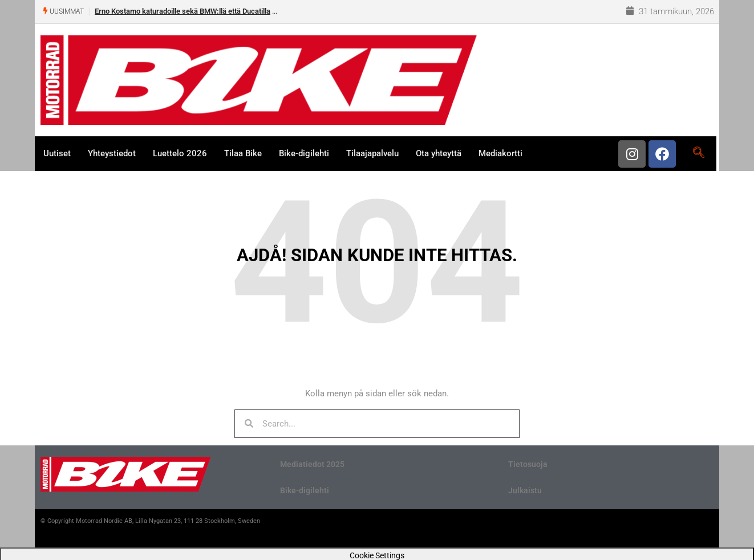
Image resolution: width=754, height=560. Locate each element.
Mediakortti (500, 153)
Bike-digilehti (304, 153)
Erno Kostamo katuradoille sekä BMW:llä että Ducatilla (183, 11)
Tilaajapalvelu (372, 153)
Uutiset (57, 153)
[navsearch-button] (698, 153)
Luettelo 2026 (180, 153)
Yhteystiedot (112, 153)
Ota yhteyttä (439, 153)
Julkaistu (525, 490)
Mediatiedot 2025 (312, 464)
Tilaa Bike (243, 153)
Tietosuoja (528, 464)
